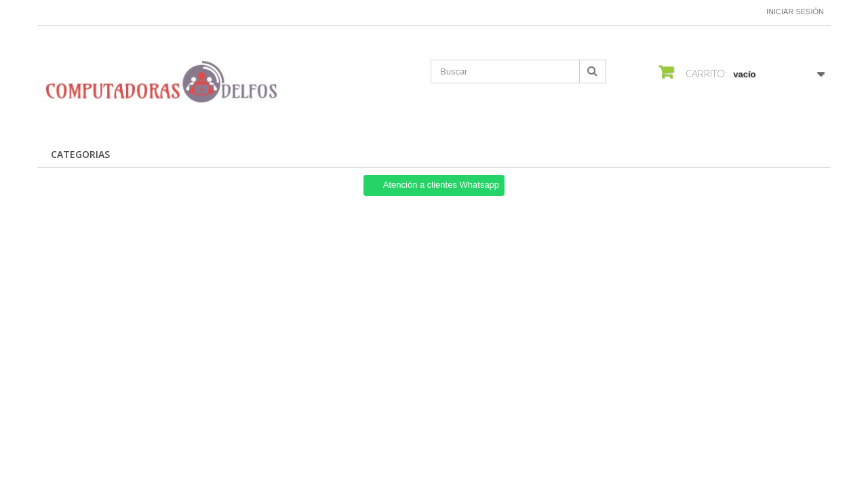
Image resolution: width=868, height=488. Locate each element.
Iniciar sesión (795, 12)
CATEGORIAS (80, 154)
